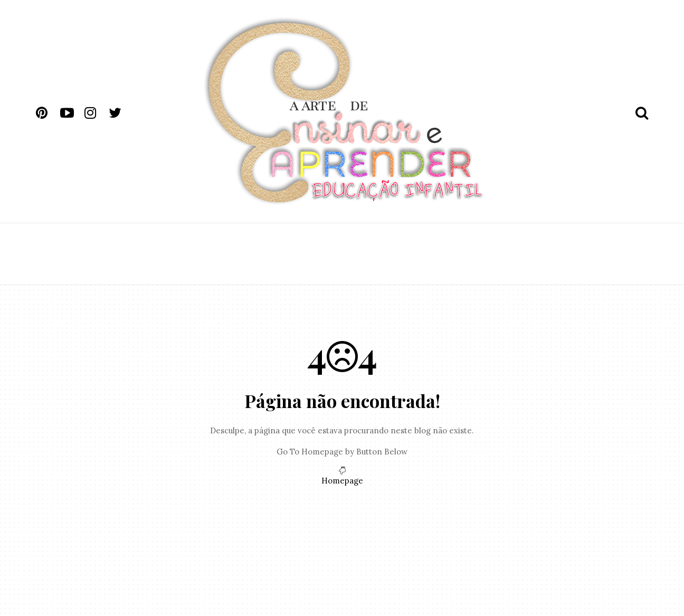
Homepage (342, 481)
